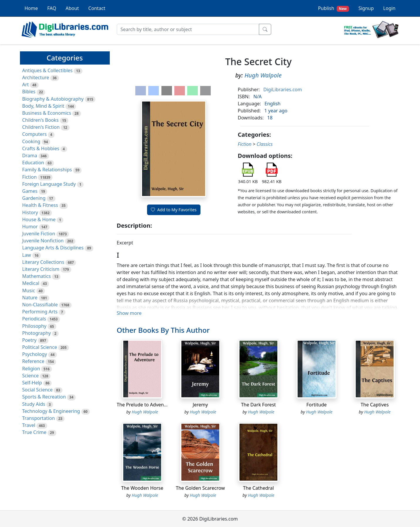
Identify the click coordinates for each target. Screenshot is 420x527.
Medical (31, 283)
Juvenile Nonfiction (43, 241)
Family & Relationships (47, 170)
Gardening (34, 198)
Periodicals (34, 319)
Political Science (40, 347)
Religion (31, 369)
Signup (366, 8)
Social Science (38, 390)
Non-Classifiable (40, 305)
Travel (29, 425)
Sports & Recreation (44, 397)
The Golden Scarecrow (200, 488)
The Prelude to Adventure (145, 405)
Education (33, 163)
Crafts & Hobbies (41, 148)
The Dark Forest (258, 405)
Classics (265, 144)
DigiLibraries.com (282, 89)
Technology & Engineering (51, 411)
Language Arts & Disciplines (53, 248)
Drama (30, 156)
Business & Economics (47, 113)
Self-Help (32, 383)
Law (27, 255)
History (30, 212)
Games (30, 191)
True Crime (34, 432)
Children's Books (41, 120)
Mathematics (37, 276)
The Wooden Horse (142, 488)
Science (31, 376)
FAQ (52, 8)
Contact (97, 8)
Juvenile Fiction (39, 234)
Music (29, 290)
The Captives (375, 405)
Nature (30, 298)
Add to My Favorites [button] (174, 210)
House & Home (39, 219)
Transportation (39, 418)
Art (26, 85)
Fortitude (317, 405)
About (72, 8)
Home (31, 8)
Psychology (35, 354)
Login (389, 8)
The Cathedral (258, 488)
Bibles (29, 92)
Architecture (36, 77)
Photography (37, 333)
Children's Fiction (41, 127)
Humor (30, 227)
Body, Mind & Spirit (43, 106)
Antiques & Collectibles (48, 70)
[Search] (188, 29)
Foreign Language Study (49, 184)
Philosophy (34, 326)
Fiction (30, 177)
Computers (35, 134)
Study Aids (34, 404)
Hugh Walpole (263, 75)
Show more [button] (129, 313)
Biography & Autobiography (53, 99)
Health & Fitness (40, 205)
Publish (333, 8)
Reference (33, 361)
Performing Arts (40, 312)
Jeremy (200, 405)
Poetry (29, 340)
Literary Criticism (41, 269)
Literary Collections (43, 262)
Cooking (31, 141)
